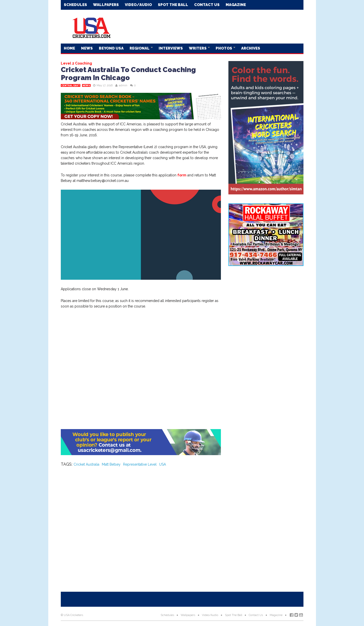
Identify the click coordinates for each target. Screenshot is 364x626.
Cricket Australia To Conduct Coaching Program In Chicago (128, 74)
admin (123, 85)
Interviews (171, 48)
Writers (198, 48)
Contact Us (207, 5)
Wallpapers (106, 5)
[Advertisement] (212, 26)
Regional (140, 48)
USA (162, 464)
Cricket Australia (86, 464)
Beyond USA (111, 48)
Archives (251, 48)
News (87, 48)
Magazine (236, 5)
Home (69, 48)
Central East (71, 86)
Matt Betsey (111, 464)
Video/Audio (138, 5)
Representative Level (140, 464)
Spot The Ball (173, 5)
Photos (224, 48)
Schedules (75, 5)
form (182, 175)
